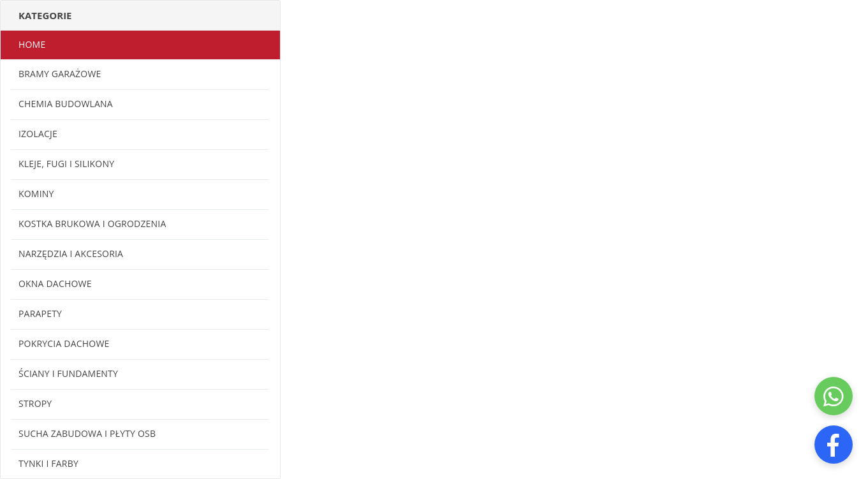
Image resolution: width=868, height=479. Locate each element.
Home (32, 44)
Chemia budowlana (66, 104)
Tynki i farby (48, 463)
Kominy (36, 194)
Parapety (40, 313)
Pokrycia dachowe (64, 343)
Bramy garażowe (60, 74)
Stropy (35, 403)
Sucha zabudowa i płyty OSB (87, 433)
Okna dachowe (55, 284)
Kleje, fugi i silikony (66, 164)
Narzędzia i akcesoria (71, 254)
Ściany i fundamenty (68, 373)
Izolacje (38, 134)
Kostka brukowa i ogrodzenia (92, 224)
